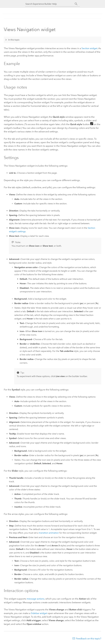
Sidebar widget (39, 613)
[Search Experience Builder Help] (50, 4)
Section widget (89, 48)
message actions (36, 599)
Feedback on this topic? (89, 639)
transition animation (49, 533)
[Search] (76, 4)
